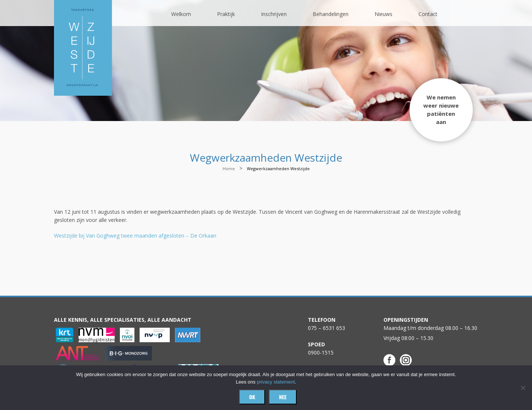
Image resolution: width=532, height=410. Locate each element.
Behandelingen (331, 14)
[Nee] (523, 388)
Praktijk (226, 14)
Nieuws (383, 14)
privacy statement (276, 382)
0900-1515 (321, 352)
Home (229, 169)
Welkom (181, 14)
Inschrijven (274, 14)
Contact (428, 14)
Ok (252, 397)
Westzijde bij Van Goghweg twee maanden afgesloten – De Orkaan (135, 236)
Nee (283, 397)
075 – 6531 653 (326, 328)
